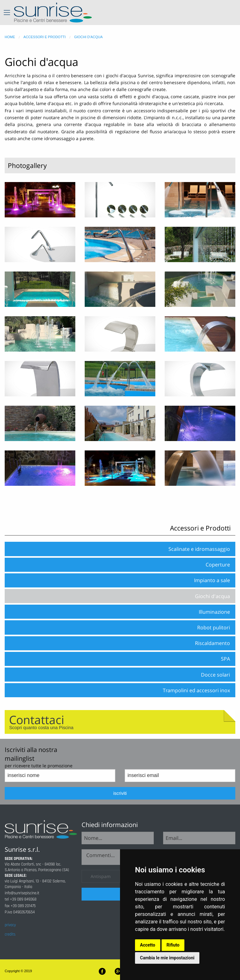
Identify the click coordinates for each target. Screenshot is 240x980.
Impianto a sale (212, 580)
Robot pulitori (214, 627)
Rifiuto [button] (173, 945)
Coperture (218, 565)
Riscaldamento (212, 643)
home (10, 37)
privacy (10, 925)
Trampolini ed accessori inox (196, 690)
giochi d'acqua (88, 37)
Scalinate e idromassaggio (199, 549)
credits (10, 934)
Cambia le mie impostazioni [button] (167, 958)
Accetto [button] (148, 945)
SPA (225, 659)
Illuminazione (214, 612)
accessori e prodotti (45, 37)
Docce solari (215, 675)
